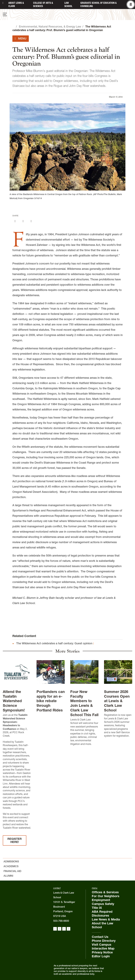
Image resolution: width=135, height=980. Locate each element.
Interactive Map (103, 948)
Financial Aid (12, 871)
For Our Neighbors (106, 896)
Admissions (11, 861)
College (43, 4)
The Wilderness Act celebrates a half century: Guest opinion (54, 643)
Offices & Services (105, 892)
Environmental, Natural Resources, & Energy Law (50, 26)
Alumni (8, 876)
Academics (11, 866)
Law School (68, 4)
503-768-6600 (61, 921)
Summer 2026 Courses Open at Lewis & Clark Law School (117, 701)
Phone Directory (104, 941)
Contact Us (100, 937)
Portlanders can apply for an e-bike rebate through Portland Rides (51, 701)
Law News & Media (106, 919)
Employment (101, 900)
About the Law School (102, 925)
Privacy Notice (102, 952)
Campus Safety (103, 904)
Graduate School (98, 4)
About (16, 4)
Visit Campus (102, 945)
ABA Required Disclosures (102, 914)
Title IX (97, 908)
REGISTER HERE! (15, 840)
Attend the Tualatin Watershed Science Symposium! (14, 701)
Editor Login (101, 956)
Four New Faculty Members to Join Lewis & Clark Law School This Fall (84, 703)
